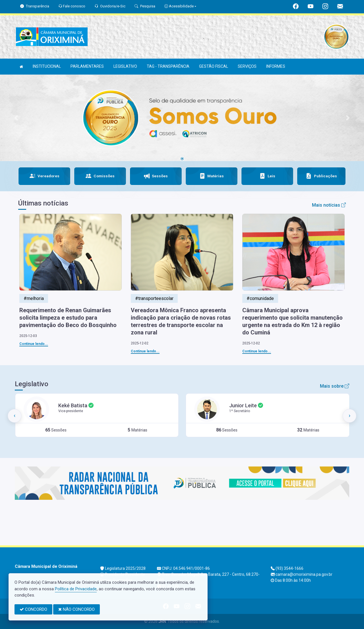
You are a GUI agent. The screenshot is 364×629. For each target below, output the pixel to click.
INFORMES (276, 66)
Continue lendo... (34, 344)
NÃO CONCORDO (76, 609)
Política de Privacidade (76, 589)
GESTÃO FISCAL (214, 66)
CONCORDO (33, 609)
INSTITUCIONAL (47, 66)
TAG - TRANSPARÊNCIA (168, 66)
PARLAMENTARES (87, 66)
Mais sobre (335, 386)
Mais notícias (329, 205)
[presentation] (15, 416)
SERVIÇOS (247, 66)
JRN (162, 621)
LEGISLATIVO (125, 66)
